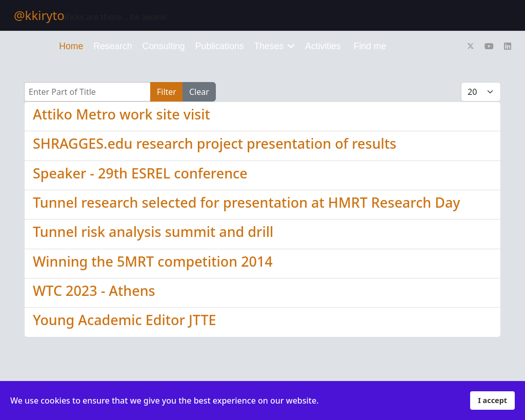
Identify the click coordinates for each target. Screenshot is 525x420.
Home (71, 46)
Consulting (164, 46)
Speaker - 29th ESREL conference (140, 173)
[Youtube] (489, 46)
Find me (370, 46)
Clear (199, 92)
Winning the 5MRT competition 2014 (153, 261)
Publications (220, 46)
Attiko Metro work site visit (122, 114)
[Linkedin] (508, 46)
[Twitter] (471, 46)
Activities (323, 46)
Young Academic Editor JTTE (125, 320)
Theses (269, 46)
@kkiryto (39, 15)
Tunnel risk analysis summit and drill (153, 232)
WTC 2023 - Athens (94, 291)
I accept (492, 400)
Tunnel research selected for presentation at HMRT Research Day (247, 202)
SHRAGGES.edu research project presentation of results (215, 143)
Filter (167, 92)
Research (113, 46)
